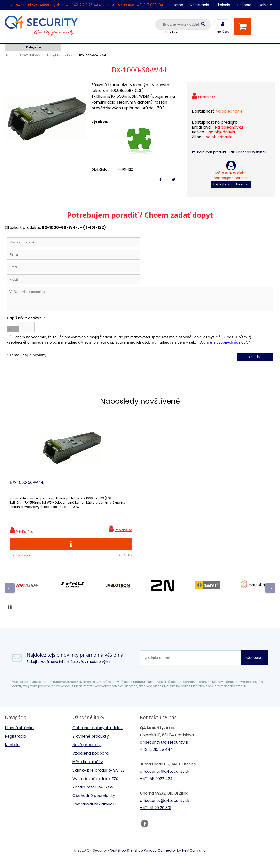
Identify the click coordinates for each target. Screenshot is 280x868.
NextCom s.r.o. (194, 857)
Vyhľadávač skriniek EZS (95, 785)
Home (178, 5)
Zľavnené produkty (91, 743)
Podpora (244, 5)
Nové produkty (86, 751)
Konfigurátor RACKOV (93, 794)
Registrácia (200, 5)
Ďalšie (265, 5)
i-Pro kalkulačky (88, 768)
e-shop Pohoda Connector (153, 857)
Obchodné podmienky (94, 802)
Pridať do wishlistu (249, 152)
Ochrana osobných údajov (97, 735)
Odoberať (255, 664)
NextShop (118, 857)
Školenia (223, 5)
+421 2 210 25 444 (86, 5)
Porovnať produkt (209, 152)
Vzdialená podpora (90, 760)
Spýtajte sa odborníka (231, 184)
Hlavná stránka (19, 735)
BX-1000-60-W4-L (27, 486)
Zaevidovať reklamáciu (94, 811)
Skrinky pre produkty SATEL (98, 777)
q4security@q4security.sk (38, 5)
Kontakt (12, 751)
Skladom (171, 32)
